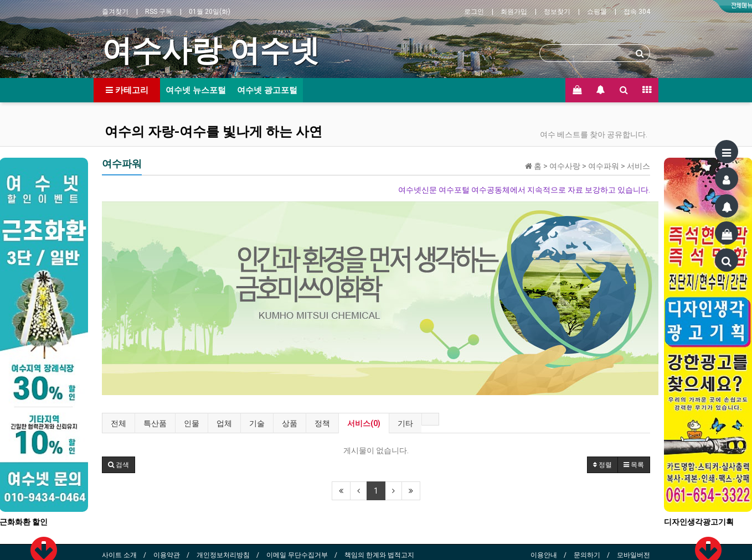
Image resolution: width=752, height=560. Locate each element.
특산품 (155, 423)
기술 (257, 423)
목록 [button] (634, 465)
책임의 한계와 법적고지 (379, 555)
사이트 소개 (119, 555)
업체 (224, 423)
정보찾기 (557, 12)
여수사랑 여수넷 (211, 50)
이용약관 (167, 555)
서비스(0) (364, 423)
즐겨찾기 (115, 12)
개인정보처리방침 (223, 555)
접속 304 (637, 12)
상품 (290, 423)
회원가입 (514, 12)
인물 (192, 423)
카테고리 (127, 90)
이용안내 (544, 555)
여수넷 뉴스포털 (196, 90)
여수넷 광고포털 (267, 90)
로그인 (474, 12)
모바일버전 (633, 555)
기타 (405, 423)
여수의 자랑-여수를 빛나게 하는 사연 (213, 132)
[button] (119, 465)
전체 (119, 423)
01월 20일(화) (210, 12)
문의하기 (587, 555)
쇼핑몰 (597, 12)
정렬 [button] (602, 465)
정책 (322, 423)
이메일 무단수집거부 (297, 555)
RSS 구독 (159, 12)
